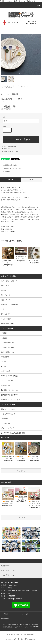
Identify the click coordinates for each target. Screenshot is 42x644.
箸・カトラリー (11, 86)
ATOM (37, 627)
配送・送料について (25, 625)
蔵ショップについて (8, 409)
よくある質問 (6, 423)
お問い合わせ (5, 619)
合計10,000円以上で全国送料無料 (13, 433)
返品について (6, 149)
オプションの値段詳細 (9, 146)
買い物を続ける (6, 171)
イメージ (32, 180)
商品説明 (10, 180)
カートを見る (26, 614)
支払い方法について (13, 625)
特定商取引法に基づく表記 (10, 151)
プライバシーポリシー (24, 627)
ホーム (4, 86)
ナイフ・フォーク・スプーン (24, 86)
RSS (34, 627)
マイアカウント (5, 614)
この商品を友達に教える (9, 165)
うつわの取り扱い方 (8, 414)
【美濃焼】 (10, 88)
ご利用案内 (5, 419)
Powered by (21, 639)
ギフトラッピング (7, 428)
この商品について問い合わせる (11, 168)
